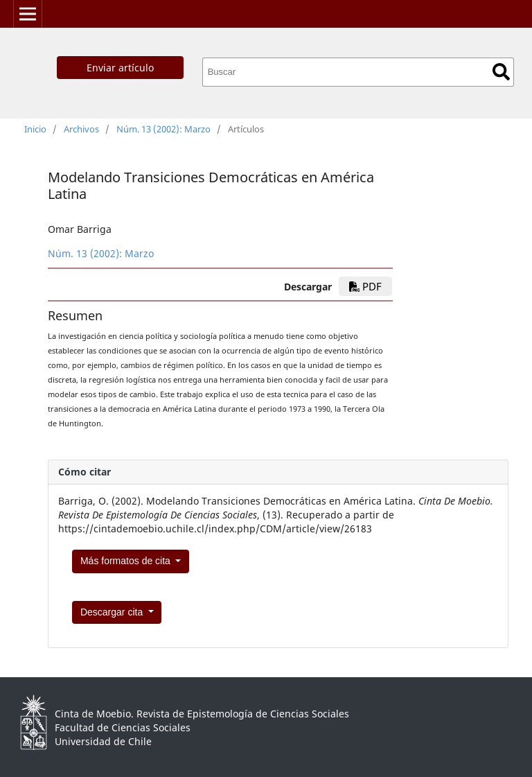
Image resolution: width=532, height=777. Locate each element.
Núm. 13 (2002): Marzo (163, 129)
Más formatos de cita (127, 561)
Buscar (501, 72)
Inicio (35, 129)
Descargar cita (113, 612)
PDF (365, 286)
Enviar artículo (120, 68)
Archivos (81, 129)
